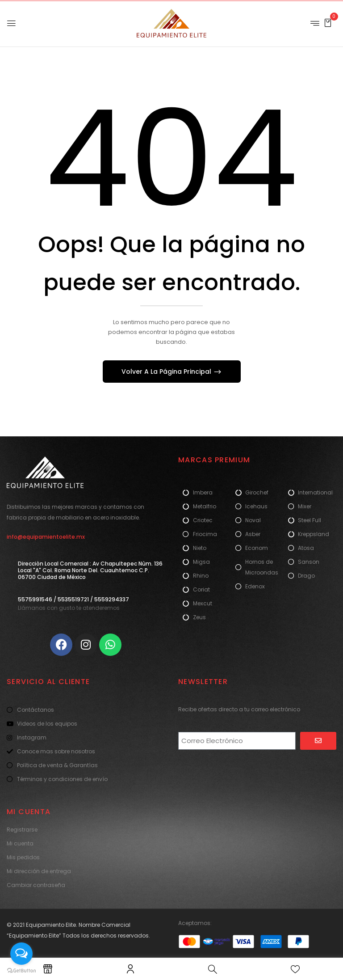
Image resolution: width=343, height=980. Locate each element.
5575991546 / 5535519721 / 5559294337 (73, 599)
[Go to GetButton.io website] (21, 971)
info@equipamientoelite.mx (46, 537)
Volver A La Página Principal (167, 372)
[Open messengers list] (21, 954)
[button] (328, 23)
